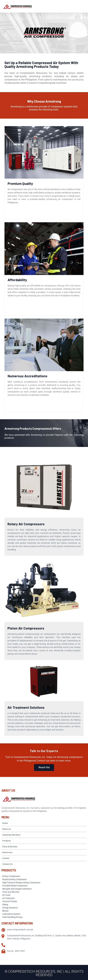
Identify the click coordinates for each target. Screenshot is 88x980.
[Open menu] (83, 6)
